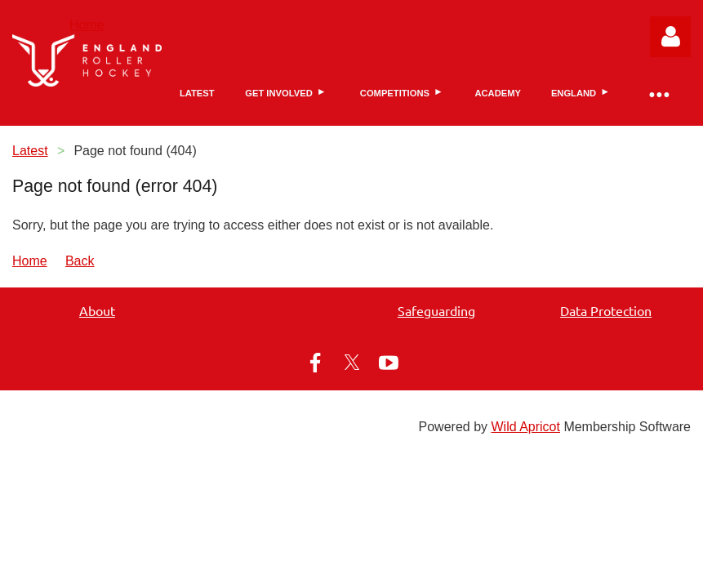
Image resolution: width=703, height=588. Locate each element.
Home (87, 25)
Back (80, 261)
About (97, 310)
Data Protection (606, 310)
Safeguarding (436, 310)
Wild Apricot (525, 427)
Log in (670, 37)
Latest (30, 151)
